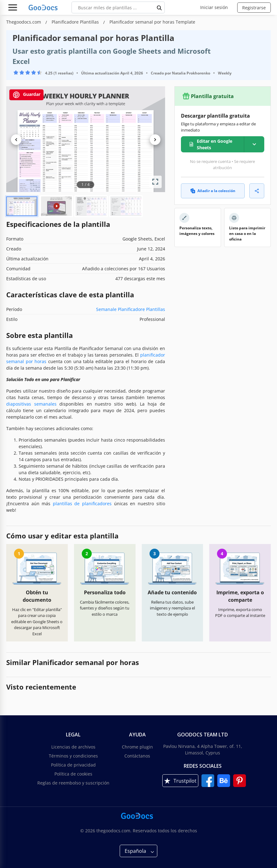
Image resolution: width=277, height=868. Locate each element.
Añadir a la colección (213, 191)
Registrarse (254, 8)
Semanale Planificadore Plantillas (131, 309)
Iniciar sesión (214, 7)
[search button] (159, 7)
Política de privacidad (73, 765)
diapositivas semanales (31, 404)
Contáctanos (137, 756)
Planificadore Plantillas (76, 22)
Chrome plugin (137, 747)
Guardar (26, 95)
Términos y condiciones (73, 756)
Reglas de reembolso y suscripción (73, 783)
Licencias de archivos (73, 747)
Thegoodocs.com (24, 22)
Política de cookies (73, 774)
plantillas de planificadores (82, 504)
